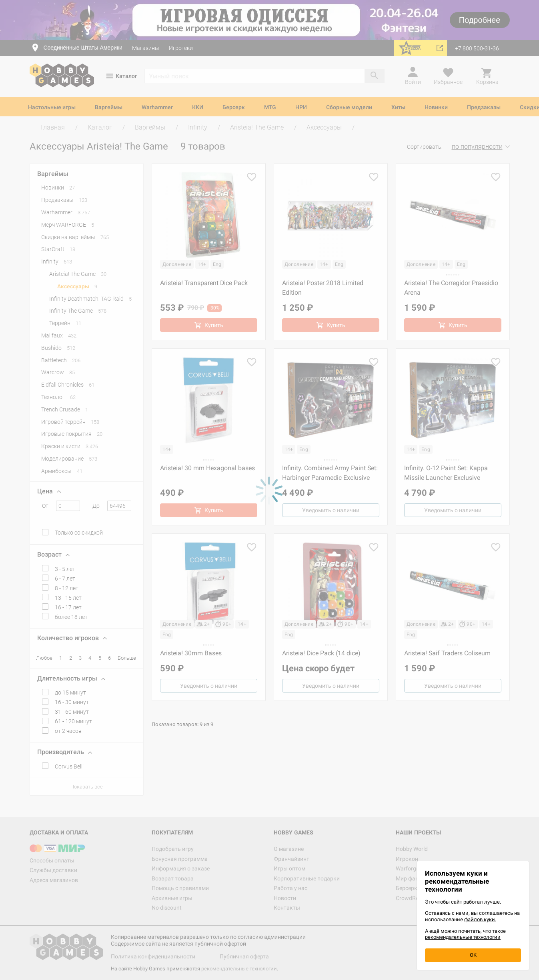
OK (473, 955)
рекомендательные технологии (463, 937)
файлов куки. (480, 919)
